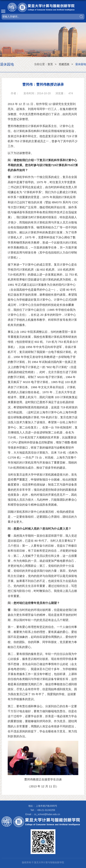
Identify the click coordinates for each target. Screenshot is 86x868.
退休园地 (81, 64)
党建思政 (64, 64)
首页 (50, 64)
